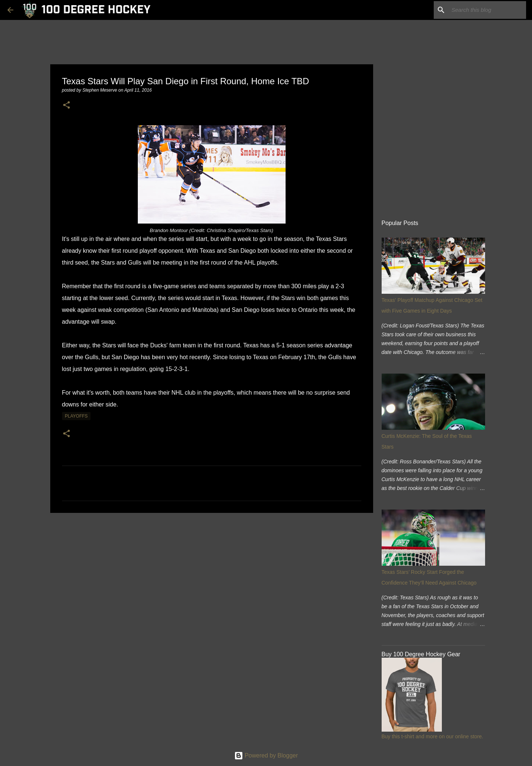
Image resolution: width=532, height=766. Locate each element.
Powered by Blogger (266, 755)
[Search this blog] (487, 10)
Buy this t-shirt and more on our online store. (432, 736)
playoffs (76, 416)
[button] (66, 105)
